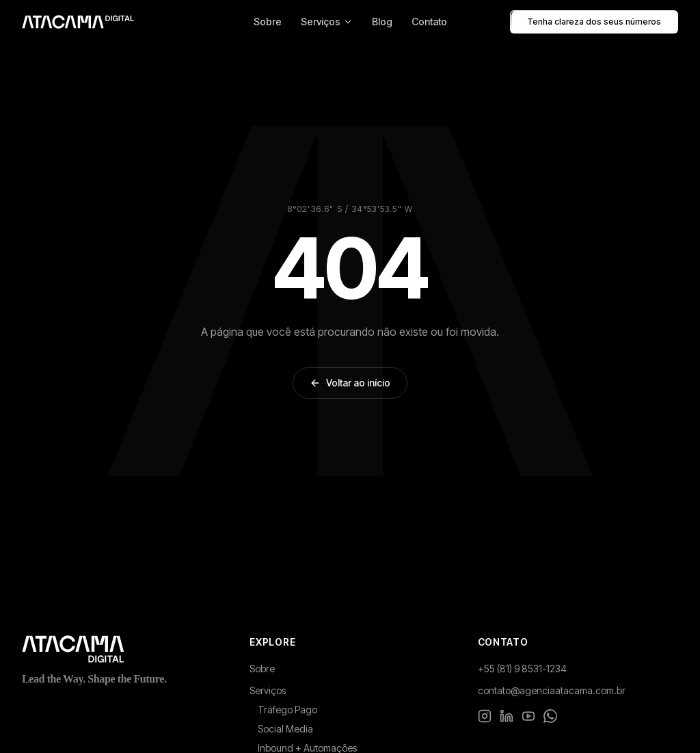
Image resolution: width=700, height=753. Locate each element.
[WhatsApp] (550, 716)
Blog (382, 22)
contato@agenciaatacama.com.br (552, 690)
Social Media (285, 729)
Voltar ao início (350, 383)
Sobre (268, 22)
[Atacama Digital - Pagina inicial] (78, 22)
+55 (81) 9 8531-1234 (522, 669)
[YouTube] (528, 716)
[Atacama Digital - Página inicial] (122, 649)
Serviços (327, 22)
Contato (429, 22)
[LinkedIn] (507, 716)
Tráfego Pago (287, 710)
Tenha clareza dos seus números (594, 22)
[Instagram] (485, 716)
